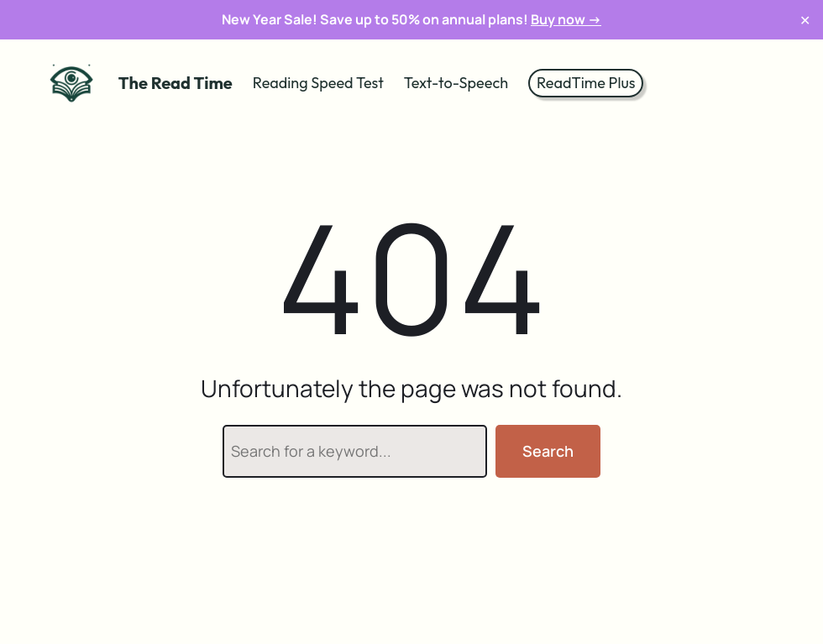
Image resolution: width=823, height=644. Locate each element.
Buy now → (566, 19)
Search (548, 451)
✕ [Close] (805, 20)
